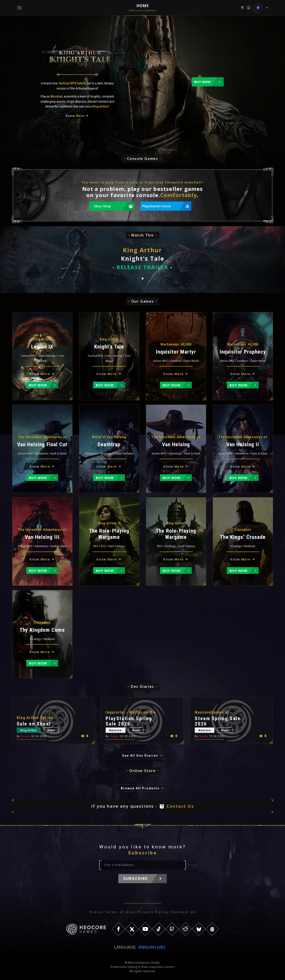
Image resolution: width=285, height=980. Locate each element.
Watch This (142, 235)
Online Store (142, 771)
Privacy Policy (153, 912)
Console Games (143, 159)
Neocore (115, 730)
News (51, 730)
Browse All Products (140, 788)
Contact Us (180, 806)
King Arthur (29, 730)
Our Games (142, 301)
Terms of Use (120, 912)
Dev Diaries (142, 687)
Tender (26, 736)
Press (96, 912)
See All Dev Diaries (140, 756)
